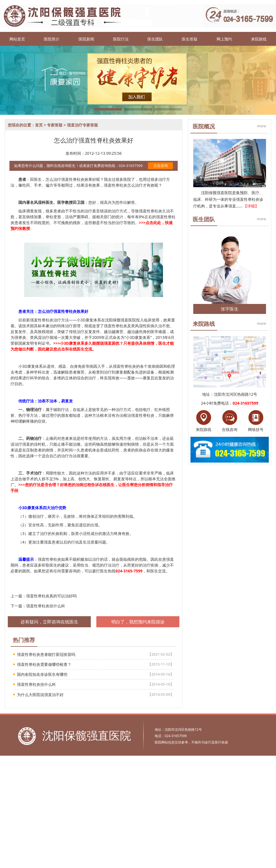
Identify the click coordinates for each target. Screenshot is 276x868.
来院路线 (259, 39)
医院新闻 (86, 39)
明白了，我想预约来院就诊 (138, 622)
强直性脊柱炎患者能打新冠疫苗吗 (46, 654)
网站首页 (17, 39)
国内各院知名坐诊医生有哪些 (42, 674)
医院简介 (52, 39)
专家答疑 (55, 125)
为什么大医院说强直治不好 (40, 695)
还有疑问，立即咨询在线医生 (49, 622)
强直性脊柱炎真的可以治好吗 (51, 596)
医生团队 (155, 39)
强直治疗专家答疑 (82, 125)
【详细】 (251, 206)
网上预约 (224, 39)
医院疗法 (121, 39)
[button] (108, 109)
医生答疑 (190, 39)
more (262, 126)
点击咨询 (160, 166)
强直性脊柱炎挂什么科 (46, 606)
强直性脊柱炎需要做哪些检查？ (44, 664)
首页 (39, 125)
